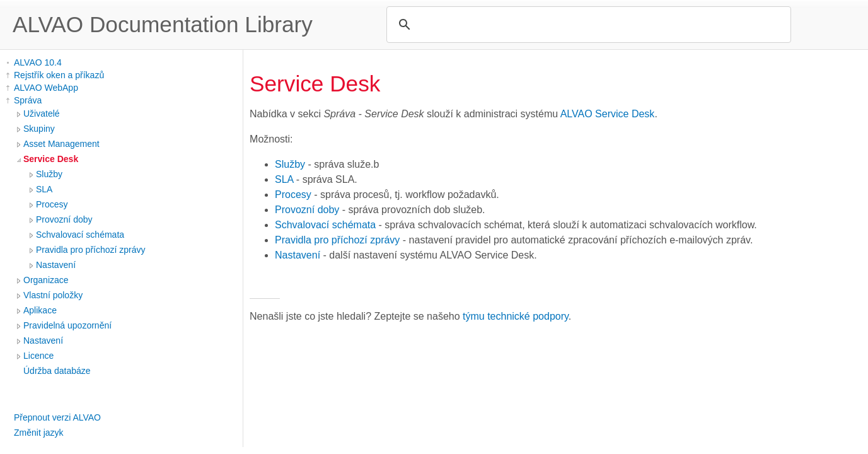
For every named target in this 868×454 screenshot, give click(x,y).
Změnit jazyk (39, 433)
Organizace (46, 280)
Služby (49, 174)
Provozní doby (64, 219)
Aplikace (40, 310)
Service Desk (51, 159)
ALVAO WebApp (46, 88)
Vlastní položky (53, 295)
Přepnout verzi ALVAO (57, 417)
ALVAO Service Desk (608, 114)
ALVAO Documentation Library (163, 24)
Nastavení (56, 265)
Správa (28, 100)
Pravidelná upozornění (67, 325)
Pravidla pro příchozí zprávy (91, 250)
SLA (44, 189)
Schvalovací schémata (80, 235)
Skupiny (39, 129)
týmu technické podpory (516, 316)
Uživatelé (42, 113)
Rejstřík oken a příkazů (59, 75)
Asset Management (61, 144)
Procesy (52, 204)
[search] (587, 25)
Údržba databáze (57, 371)
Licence (38, 356)
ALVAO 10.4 (38, 62)
